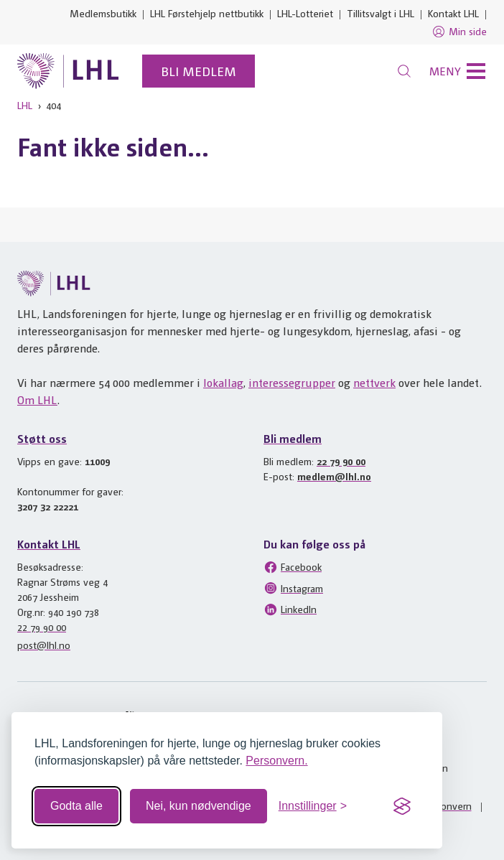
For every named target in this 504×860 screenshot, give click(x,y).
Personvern (447, 805)
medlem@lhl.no (334, 476)
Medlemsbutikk (103, 13)
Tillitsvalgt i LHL (381, 13)
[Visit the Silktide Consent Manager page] (402, 806)
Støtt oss (42, 438)
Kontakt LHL (453, 13)
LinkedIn (290, 609)
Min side (459, 32)
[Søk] (404, 71)
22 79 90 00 (341, 461)
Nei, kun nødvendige (199, 806)
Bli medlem (199, 71)
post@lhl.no (44, 645)
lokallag (223, 382)
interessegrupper (292, 382)
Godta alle (76, 806)
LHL (25, 105)
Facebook (293, 567)
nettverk (374, 382)
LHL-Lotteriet (305, 13)
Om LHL (37, 399)
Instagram (293, 588)
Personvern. (276, 761)
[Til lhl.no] (68, 71)
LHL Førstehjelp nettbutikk (207, 13)
